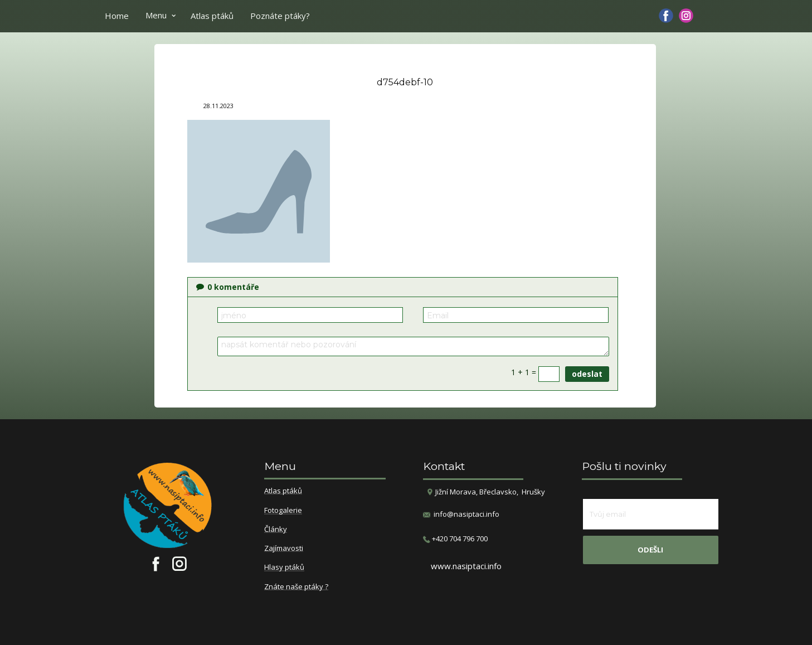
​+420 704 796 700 (455, 539)
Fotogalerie (283, 511)
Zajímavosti (284, 549)
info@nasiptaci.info (466, 514)
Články (276, 530)
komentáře (228, 287)
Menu (156, 15)
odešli (650, 550)
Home (117, 16)
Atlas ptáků (212, 16)
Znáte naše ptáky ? (296, 587)
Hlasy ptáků (284, 568)
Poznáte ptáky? (280, 16)
